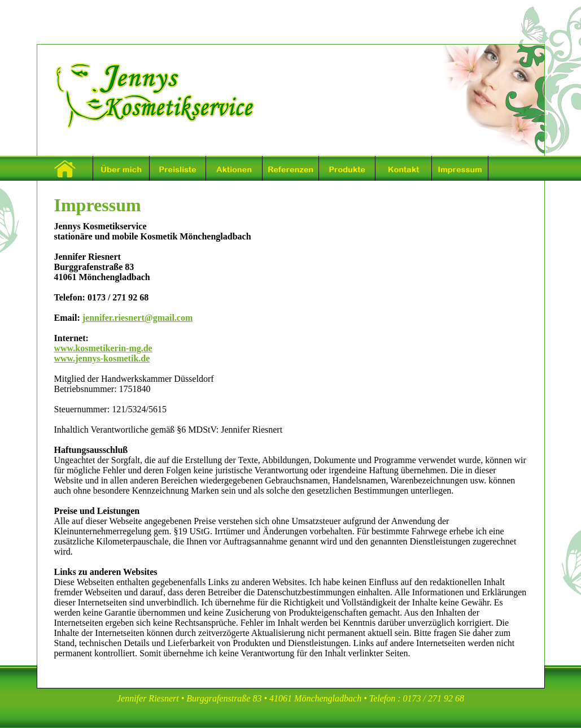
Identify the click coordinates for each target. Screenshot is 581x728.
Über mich (121, 168)
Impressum (460, 168)
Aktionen (234, 168)
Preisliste (178, 168)
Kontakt (404, 168)
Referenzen (291, 168)
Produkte (347, 168)
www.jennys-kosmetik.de (102, 358)
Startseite (65, 168)
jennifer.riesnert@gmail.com (138, 318)
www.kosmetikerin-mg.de (103, 348)
